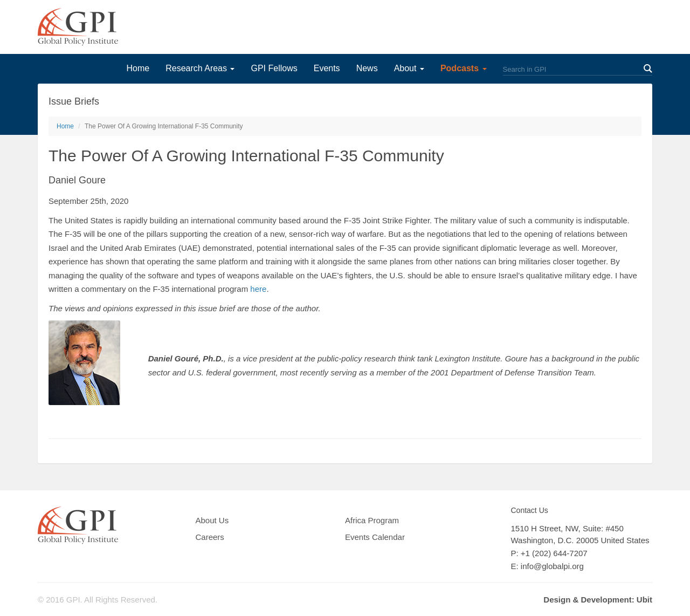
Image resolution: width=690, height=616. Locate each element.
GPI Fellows (274, 68)
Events (327, 68)
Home (138, 68)
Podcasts (464, 68)
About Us (212, 520)
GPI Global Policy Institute (78, 27)
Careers (210, 537)
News (367, 68)
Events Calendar (375, 537)
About (409, 68)
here (258, 289)
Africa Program (372, 520)
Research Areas (200, 68)
